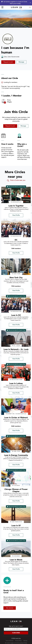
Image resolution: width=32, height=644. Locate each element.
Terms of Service (9, 641)
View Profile (16, 215)
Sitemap (25, 641)
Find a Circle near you (16, 180)
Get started (10, 608)
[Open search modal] (30, 8)
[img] (16, 195)
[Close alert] (30, 3)
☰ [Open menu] (2, 8)
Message (21, 62)
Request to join (8, 62)
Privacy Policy (18, 641)
